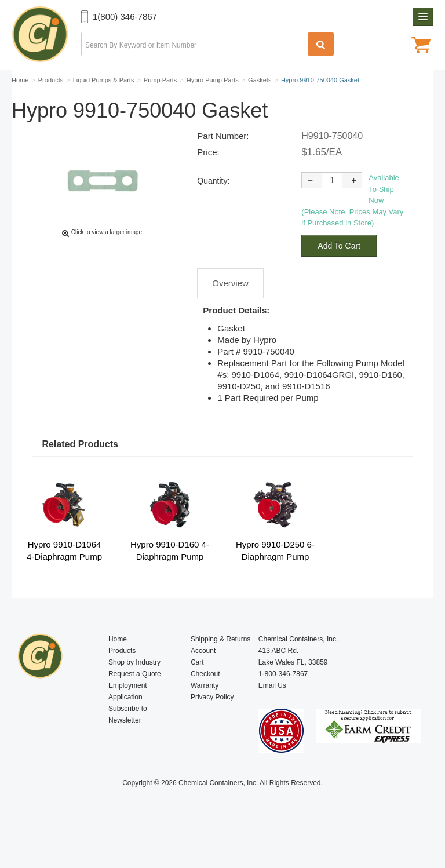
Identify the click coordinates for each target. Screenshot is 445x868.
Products (122, 678)
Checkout (205, 701)
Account (203, 678)
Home (118, 666)
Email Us (272, 713)
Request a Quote (135, 701)
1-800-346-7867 (283, 701)
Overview (230, 310)
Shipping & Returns (220, 666)
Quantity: (213, 208)
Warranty (205, 713)
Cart (197, 690)
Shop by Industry (134, 690)
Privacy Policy (212, 724)
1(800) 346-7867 (125, 17)
